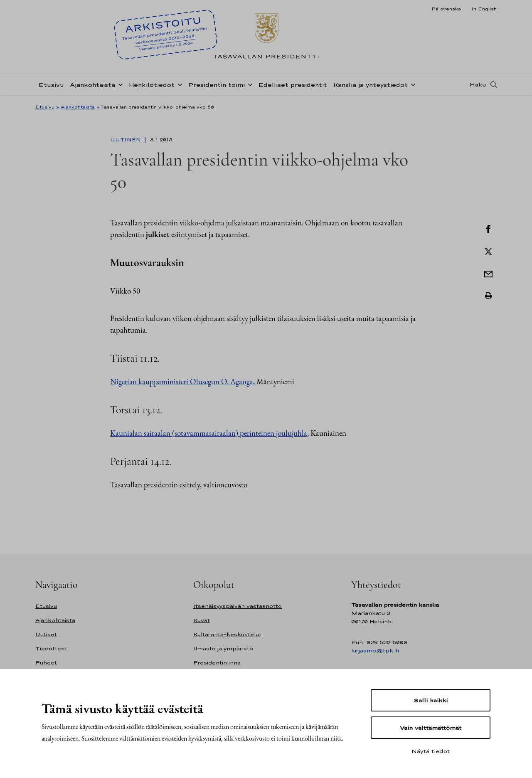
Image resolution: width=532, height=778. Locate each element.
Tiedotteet (51, 648)
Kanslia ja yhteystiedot (370, 85)
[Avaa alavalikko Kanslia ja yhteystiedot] (411, 84)
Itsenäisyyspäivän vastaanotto (238, 606)
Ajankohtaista (92, 85)
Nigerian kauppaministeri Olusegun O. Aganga (182, 382)
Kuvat (202, 620)
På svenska (446, 9)
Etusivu (51, 85)
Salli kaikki (431, 700)
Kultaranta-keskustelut (227, 634)
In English (484, 9)
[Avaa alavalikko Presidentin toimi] (249, 84)
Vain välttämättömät (431, 728)
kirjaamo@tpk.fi (375, 651)
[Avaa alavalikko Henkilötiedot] (178, 84)
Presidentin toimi (216, 85)
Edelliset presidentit (293, 85)
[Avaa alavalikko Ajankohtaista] (119, 84)
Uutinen (126, 140)
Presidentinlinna (217, 663)
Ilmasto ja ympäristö (223, 648)
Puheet (46, 663)
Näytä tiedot (431, 751)
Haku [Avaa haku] (478, 84)
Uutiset (46, 634)
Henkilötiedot (151, 85)
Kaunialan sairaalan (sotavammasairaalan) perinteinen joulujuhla (209, 433)
